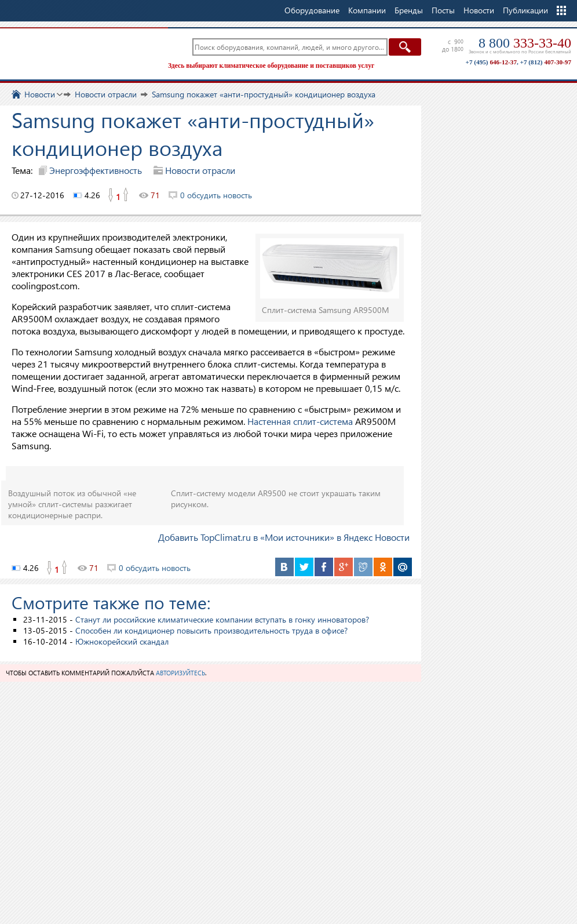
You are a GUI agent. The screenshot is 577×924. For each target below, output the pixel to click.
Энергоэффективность (96, 170)
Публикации (525, 10)
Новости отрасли (200, 170)
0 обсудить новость (216, 195)
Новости (479, 10)
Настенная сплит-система (300, 421)
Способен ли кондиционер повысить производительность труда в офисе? (211, 630)
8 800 (525, 43)
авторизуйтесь (180, 673)
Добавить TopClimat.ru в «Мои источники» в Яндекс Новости (284, 537)
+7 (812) (546, 62)
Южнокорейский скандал (122, 641)
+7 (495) (491, 62)
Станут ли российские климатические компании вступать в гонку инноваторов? (222, 619)
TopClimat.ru (81, 52)
